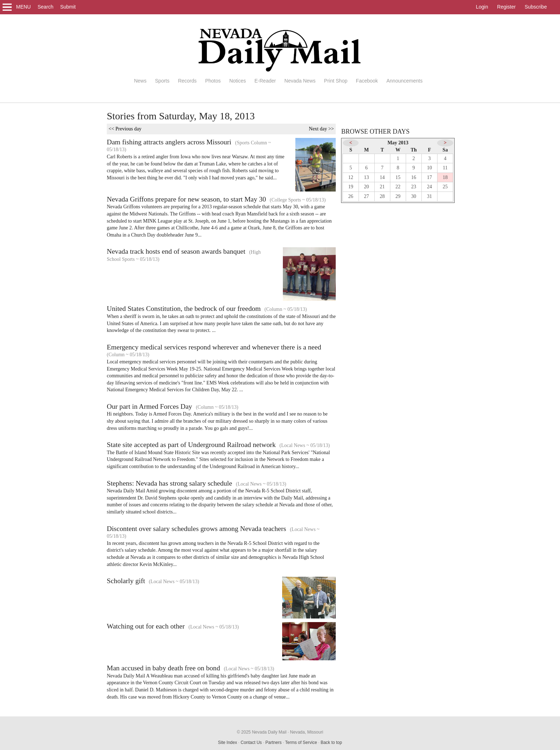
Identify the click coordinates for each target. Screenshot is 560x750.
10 (429, 168)
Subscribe (536, 7)
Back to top (331, 742)
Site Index (227, 742)
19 (351, 187)
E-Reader (265, 81)
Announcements (404, 81)
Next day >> (321, 129)
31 (429, 196)
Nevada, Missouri (307, 732)
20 (366, 187)
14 (382, 177)
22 (398, 187)
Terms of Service (301, 742)
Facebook (367, 81)
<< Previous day (125, 129)
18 (445, 177)
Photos (213, 81)
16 (414, 177)
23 (414, 187)
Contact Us (251, 742)
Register (506, 7)
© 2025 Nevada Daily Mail (262, 732)
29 (398, 196)
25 (445, 187)
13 (366, 177)
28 (382, 196)
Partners (273, 742)
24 (429, 187)
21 (382, 187)
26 (351, 196)
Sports (162, 81)
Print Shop (336, 81)
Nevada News (300, 81)
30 (414, 196)
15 (398, 177)
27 (366, 196)
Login (482, 7)
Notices (238, 81)
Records (187, 81)
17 (429, 177)
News (140, 81)
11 (445, 168)
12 (351, 177)
